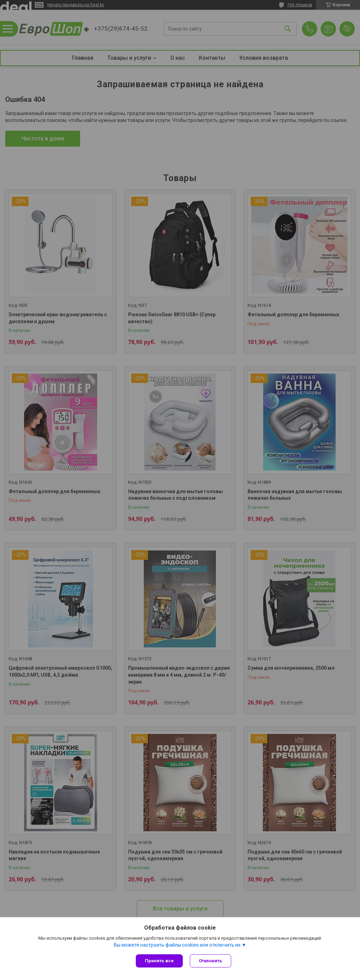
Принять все (159, 961)
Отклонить (210, 961)
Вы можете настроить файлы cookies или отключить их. (178, 945)
